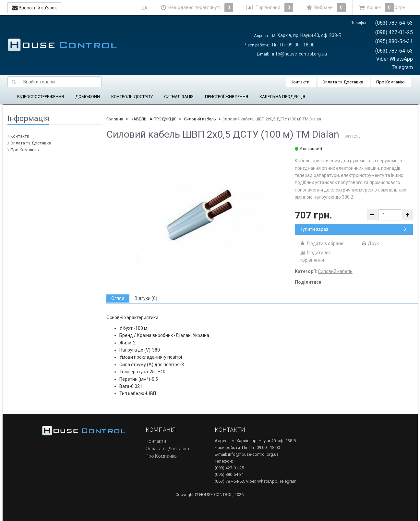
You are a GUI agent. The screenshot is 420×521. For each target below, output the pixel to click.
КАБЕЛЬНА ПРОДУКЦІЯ (282, 97)
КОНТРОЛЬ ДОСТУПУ (132, 97)
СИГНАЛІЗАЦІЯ (179, 97)
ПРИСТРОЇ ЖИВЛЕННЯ (227, 97)
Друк (370, 243)
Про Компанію (390, 82)
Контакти (300, 82)
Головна (115, 119)
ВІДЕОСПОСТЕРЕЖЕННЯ (41, 97)
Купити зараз (353, 229)
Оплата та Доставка (343, 82)
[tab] (118, 298)
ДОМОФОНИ (88, 97)
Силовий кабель (200, 119)
